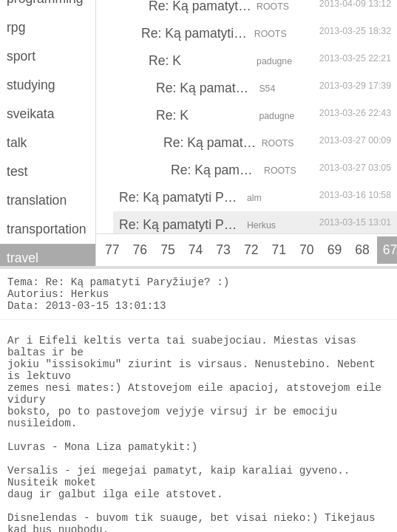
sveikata (31, 114)
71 (279, 250)
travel (23, 258)
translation (37, 200)
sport (21, 56)
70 (307, 250)
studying (31, 85)
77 (112, 250)
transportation (47, 229)
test (17, 171)
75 (168, 250)
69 (335, 250)
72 (251, 250)
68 (362, 250)
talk (17, 143)
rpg (16, 27)
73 (223, 250)
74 (196, 250)
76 (140, 250)
